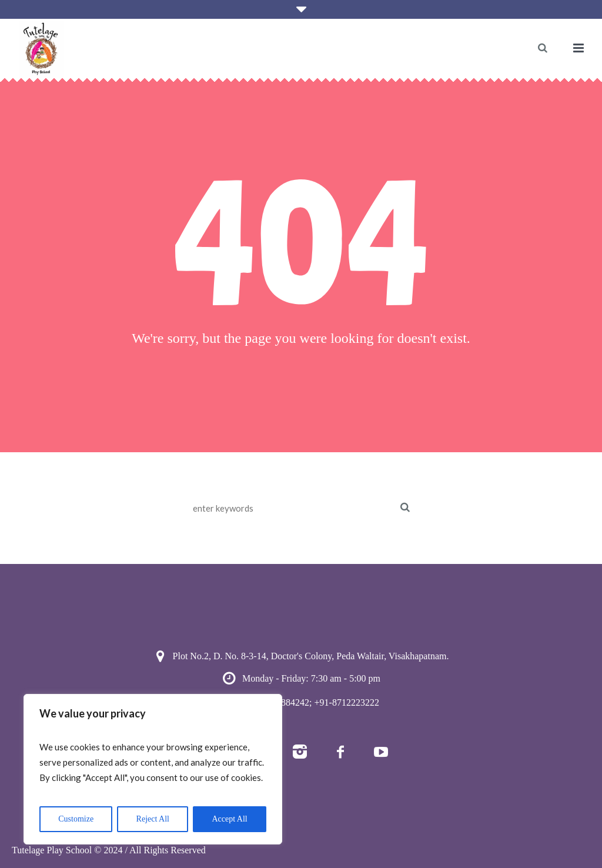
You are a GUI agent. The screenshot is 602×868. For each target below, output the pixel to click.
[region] (153, 769)
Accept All (229, 819)
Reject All (153, 819)
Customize (76, 819)
